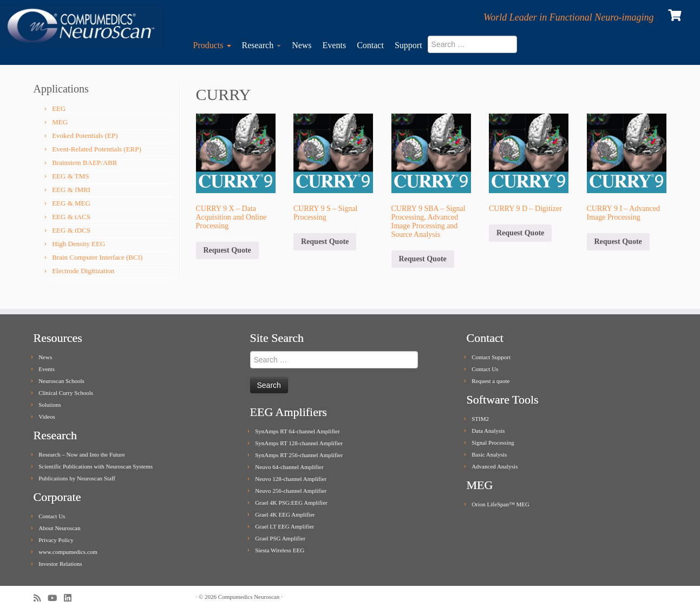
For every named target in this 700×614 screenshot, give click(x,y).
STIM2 (480, 419)
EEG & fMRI (71, 190)
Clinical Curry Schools (66, 393)
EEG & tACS (71, 217)
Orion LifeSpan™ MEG (501, 504)
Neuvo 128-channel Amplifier (291, 479)
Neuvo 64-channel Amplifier (289, 467)
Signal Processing (493, 443)
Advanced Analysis (495, 466)
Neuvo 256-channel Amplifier (291, 491)
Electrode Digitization (83, 271)
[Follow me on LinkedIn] (71, 598)
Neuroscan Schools (61, 381)
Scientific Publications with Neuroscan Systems (96, 466)
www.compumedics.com (68, 552)
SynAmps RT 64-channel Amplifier (297, 431)
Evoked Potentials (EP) (85, 136)
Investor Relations (60, 564)
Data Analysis (488, 431)
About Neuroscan (59, 528)
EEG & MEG (71, 203)
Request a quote (490, 381)
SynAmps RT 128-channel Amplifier (299, 443)
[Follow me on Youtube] (56, 598)
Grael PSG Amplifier (280, 538)
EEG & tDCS (71, 230)
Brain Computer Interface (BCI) (97, 257)
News (302, 45)
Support (408, 45)
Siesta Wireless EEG (280, 550)
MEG (60, 122)
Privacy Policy (56, 540)
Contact (370, 45)
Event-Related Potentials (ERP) (97, 149)
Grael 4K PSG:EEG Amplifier (291, 503)
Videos (47, 417)
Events (335, 45)
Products (212, 45)
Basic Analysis (489, 454)
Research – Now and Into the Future (81, 454)
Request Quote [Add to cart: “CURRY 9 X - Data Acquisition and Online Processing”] (227, 250)
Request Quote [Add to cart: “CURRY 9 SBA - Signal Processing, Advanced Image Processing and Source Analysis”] (423, 259)
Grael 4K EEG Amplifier (285, 514)
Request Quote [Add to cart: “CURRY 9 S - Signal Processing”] (325, 242)
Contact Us (52, 516)
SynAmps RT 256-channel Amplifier (299, 455)
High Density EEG (78, 244)
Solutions (50, 405)
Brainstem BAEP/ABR (84, 163)
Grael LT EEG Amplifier (284, 526)
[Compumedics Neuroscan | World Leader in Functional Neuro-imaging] (81, 27)
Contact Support (491, 357)
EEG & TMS (70, 176)
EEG (59, 108)
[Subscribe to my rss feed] (41, 598)
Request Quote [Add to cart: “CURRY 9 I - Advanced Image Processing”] (618, 242)
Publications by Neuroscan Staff (77, 478)
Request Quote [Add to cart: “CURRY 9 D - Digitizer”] (520, 233)
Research (262, 45)
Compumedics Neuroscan (249, 597)
